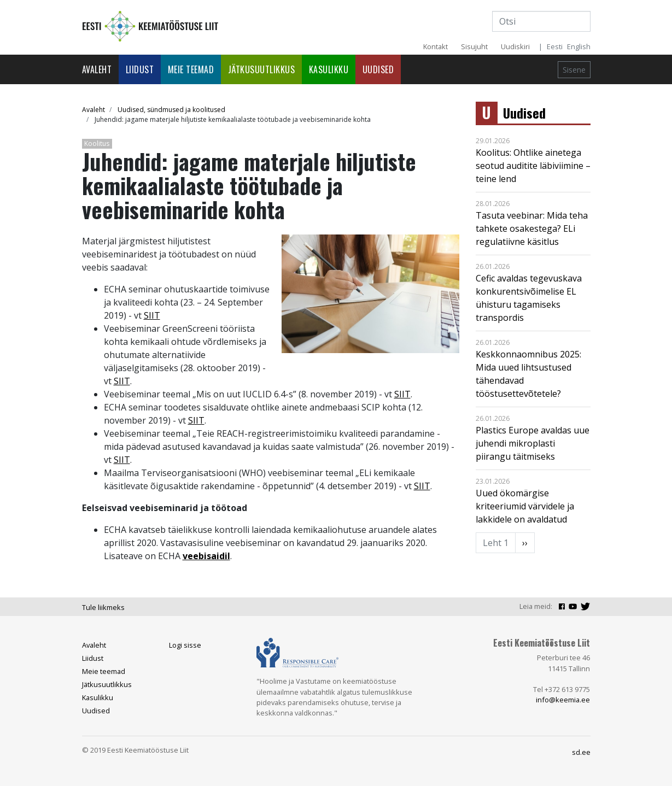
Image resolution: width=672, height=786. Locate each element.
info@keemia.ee (563, 700)
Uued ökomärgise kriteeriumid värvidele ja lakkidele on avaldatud (525, 506)
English (579, 46)
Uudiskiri (515, 46)
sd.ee (581, 752)
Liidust (140, 69)
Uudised (378, 69)
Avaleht (97, 69)
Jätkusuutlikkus (262, 69)
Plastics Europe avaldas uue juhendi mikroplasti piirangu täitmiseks (533, 443)
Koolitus (97, 143)
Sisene (574, 70)
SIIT (152, 315)
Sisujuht (474, 46)
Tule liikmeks (103, 607)
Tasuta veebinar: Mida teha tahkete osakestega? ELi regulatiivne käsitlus (532, 228)
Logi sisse (185, 645)
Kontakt (436, 46)
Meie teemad (191, 69)
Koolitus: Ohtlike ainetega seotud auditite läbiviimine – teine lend (533, 166)
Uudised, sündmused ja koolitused (171, 110)
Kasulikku (329, 69)
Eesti (555, 46)
